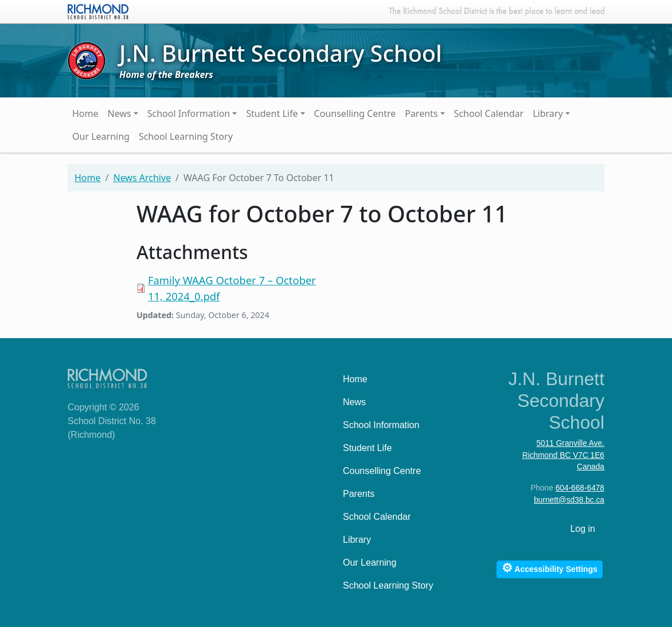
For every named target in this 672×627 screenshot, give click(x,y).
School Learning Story (186, 136)
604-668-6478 (580, 488)
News (120, 113)
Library (548, 113)
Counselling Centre (355, 113)
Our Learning (101, 136)
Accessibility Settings (550, 568)
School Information (189, 113)
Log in (583, 529)
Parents (421, 113)
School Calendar (489, 113)
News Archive (142, 178)
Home (85, 113)
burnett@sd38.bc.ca (569, 500)
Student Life (272, 113)
